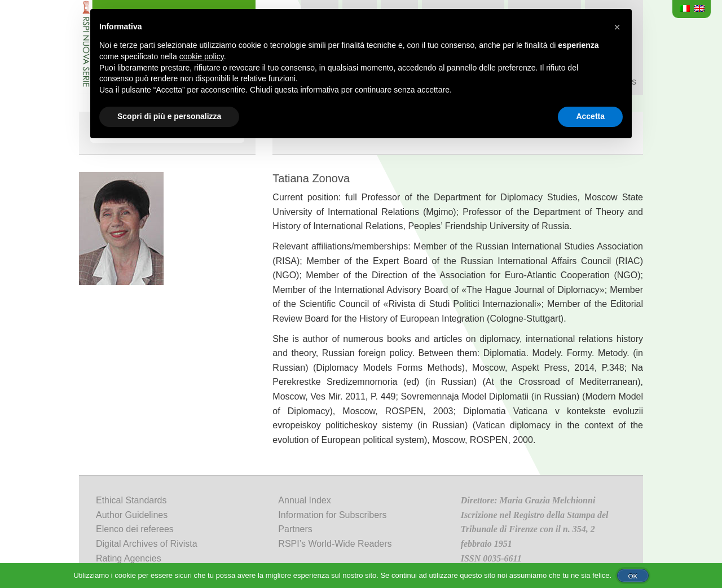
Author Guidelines (132, 515)
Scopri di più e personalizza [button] (169, 116)
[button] (617, 27)
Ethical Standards (131, 500)
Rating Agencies (129, 558)
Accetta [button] (590, 116)
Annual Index (304, 500)
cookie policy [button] (202, 56)
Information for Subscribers (332, 515)
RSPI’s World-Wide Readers (335, 544)
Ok (633, 576)
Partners (295, 529)
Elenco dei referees (135, 529)
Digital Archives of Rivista (147, 544)
